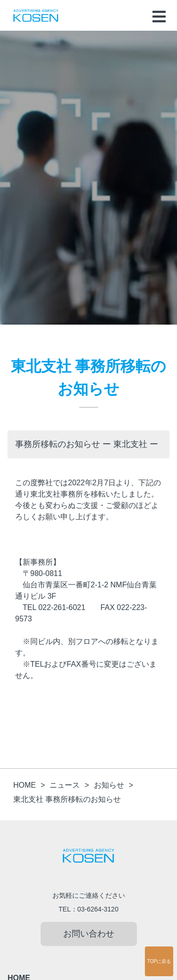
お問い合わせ (89, 934)
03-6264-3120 (98, 909)
